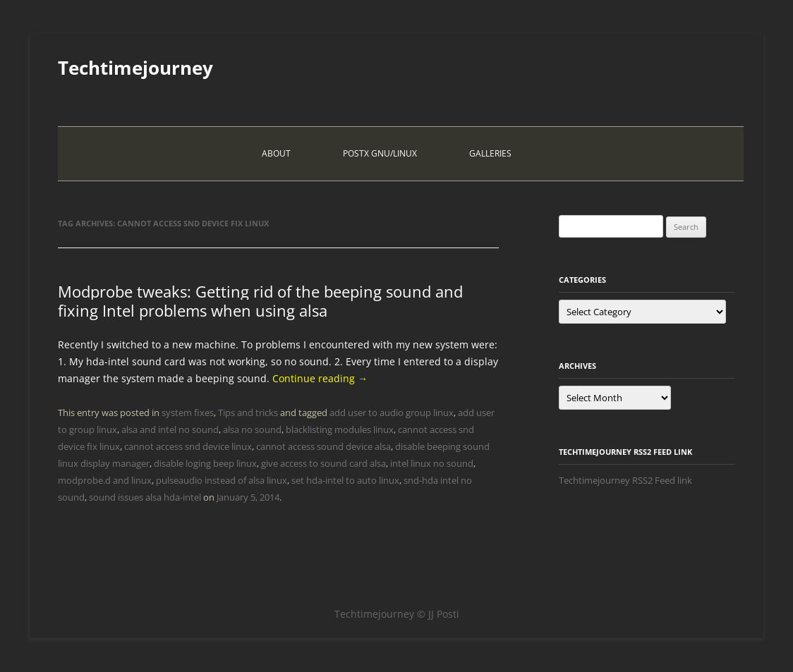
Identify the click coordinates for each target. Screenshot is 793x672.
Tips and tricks (248, 413)
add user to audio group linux (392, 413)
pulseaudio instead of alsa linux (222, 480)
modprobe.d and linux (105, 480)
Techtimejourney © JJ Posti (397, 614)
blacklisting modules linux (340, 429)
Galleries (490, 153)
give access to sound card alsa (323, 463)
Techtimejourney (135, 68)
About (276, 153)
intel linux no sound (432, 463)
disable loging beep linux (205, 463)
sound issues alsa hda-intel (145, 497)
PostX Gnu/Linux (380, 153)
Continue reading (320, 378)
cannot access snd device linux (188, 446)
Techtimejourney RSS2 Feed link (625, 480)
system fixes (188, 413)
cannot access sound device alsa (323, 446)
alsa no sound (252, 429)
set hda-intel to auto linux (345, 480)
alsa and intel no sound (170, 429)
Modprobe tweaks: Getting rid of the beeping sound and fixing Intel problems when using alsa (260, 300)
